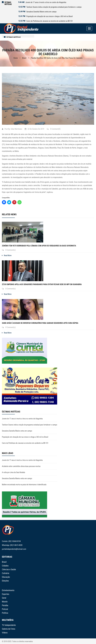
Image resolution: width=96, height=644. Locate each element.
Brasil (24, 58)
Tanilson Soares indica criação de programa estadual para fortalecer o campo (54, 7)
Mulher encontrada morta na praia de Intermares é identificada (24, 485)
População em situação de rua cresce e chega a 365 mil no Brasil (49, 16)
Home (16, 58)
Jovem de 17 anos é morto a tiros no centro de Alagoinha (46, 2)
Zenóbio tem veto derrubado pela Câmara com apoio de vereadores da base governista (39, 246)
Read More (7, 255)
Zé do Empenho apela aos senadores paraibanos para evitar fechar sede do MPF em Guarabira (42, 284)
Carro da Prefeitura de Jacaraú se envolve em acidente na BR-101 (50, 21)
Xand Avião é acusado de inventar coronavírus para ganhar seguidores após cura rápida (40, 323)
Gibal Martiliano (16, 129)
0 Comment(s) (54, 129)
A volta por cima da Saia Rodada (13, 472)
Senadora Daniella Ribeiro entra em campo (41, 12)
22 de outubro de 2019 (34, 129)
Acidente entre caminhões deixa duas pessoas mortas (21, 466)
